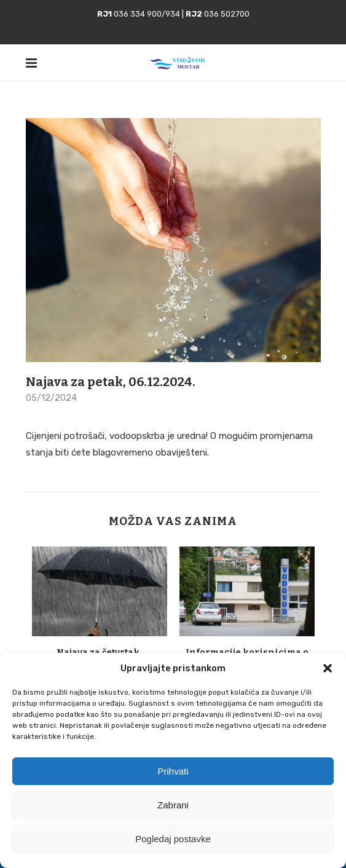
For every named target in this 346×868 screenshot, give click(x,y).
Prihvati (173, 771)
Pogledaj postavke (173, 839)
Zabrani (173, 805)
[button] (328, 668)
